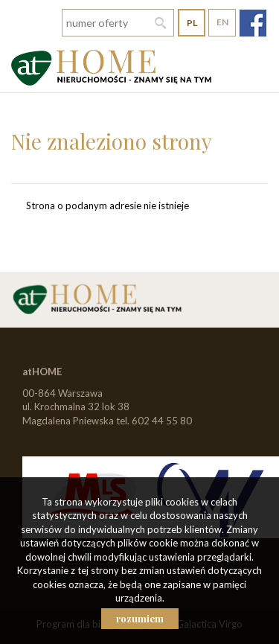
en (222, 22)
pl (192, 23)
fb (253, 23)
